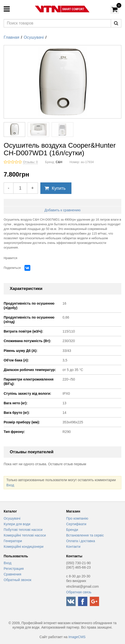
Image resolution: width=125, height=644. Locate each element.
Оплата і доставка (81, 541)
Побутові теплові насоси (23, 530)
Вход (10, 485)
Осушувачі (34, 37)
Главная (11, 37)
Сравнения (12, 574)
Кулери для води (17, 524)
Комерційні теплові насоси (25, 535)
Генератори (13, 541)
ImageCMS (77, 637)
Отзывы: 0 (30, 162)
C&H (59, 162)
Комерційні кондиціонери (24, 547)
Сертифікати (76, 524)
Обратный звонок (17, 580)
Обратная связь (79, 592)
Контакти (73, 547)
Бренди (72, 530)
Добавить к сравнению (62, 210)
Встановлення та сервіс (85, 535)
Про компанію (77, 518)
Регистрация (14, 569)
